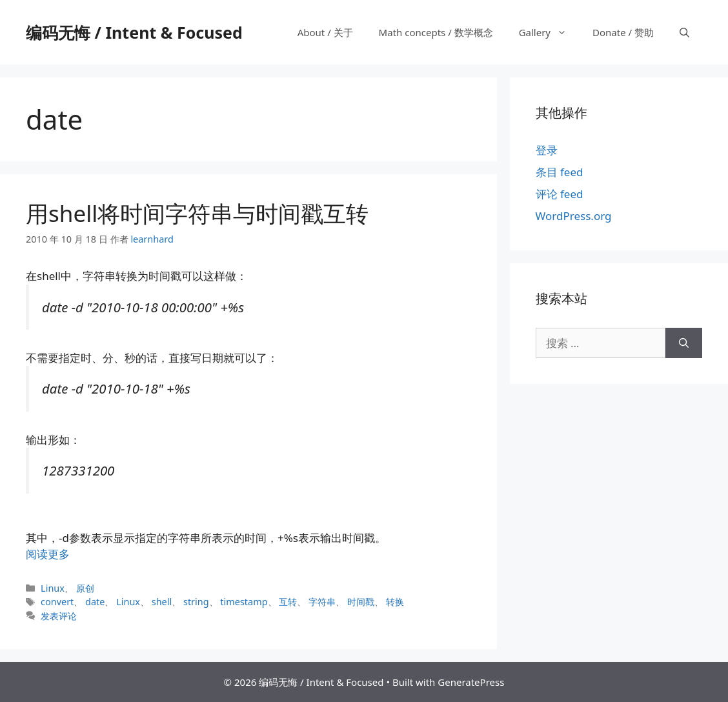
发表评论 (59, 616)
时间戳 (361, 602)
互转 (288, 602)
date (95, 602)
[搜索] (684, 343)
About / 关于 (325, 32)
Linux (53, 588)
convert (57, 602)
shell (162, 602)
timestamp (244, 602)
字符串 (322, 602)
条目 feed (560, 172)
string (196, 602)
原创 (85, 588)
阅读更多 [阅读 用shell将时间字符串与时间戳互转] (48, 554)
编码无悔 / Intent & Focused (134, 32)
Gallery (549, 32)
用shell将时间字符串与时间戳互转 (197, 213)
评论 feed (560, 194)
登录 (547, 150)
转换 (395, 602)
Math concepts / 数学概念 (436, 32)
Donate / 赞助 (623, 32)
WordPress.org (574, 216)
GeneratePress (471, 682)
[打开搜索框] (684, 32)
